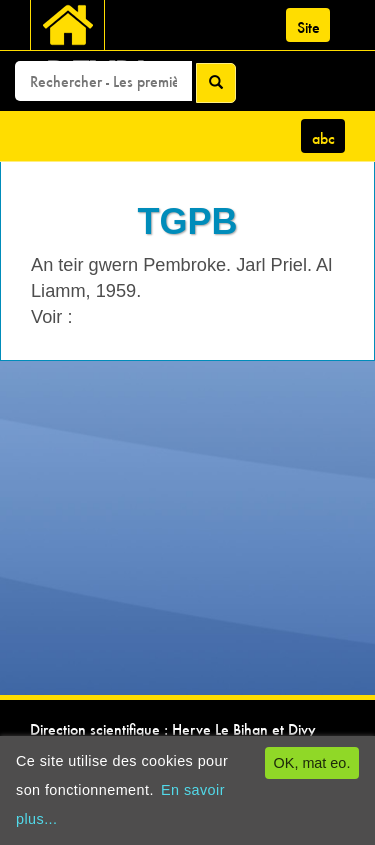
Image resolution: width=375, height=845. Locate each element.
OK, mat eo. (312, 763)
